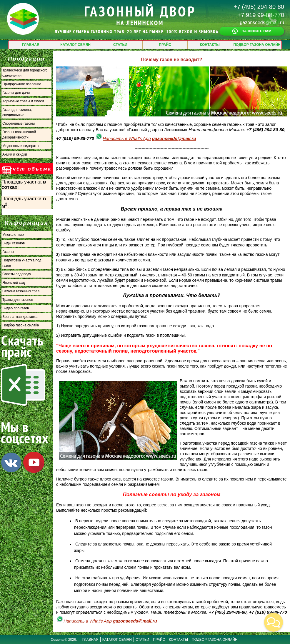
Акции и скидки (15, 154)
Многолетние (13, 235)
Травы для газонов (18, 300)
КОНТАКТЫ (210, 45)
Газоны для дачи (16, 93)
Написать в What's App (123, 138)
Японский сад (14, 283)
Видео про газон (16, 308)
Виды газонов (14, 243)
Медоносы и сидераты (21, 146)
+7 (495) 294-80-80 (259, 7)
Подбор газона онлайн (21, 325)
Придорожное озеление (22, 84)
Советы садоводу (17, 274)
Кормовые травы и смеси (23, 101)
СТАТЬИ (120, 45)
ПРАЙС (165, 45)
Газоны (8, 252)
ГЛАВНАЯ (31, 45)
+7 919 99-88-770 (261, 15)
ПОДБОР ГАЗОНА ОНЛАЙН (257, 45)
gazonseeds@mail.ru (262, 22)
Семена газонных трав (21, 291)
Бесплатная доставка (20, 317)
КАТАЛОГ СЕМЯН (75, 45)
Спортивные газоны (19, 124)
